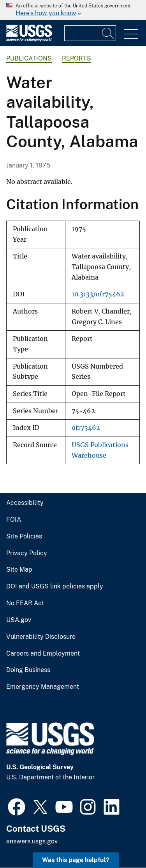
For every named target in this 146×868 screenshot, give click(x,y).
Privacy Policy (27, 553)
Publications (29, 58)
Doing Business (28, 670)
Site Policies (24, 536)
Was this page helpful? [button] (76, 860)
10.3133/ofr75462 (98, 294)
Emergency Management (43, 687)
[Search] (108, 33)
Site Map (19, 570)
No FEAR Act (25, 603)
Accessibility (25, 503)
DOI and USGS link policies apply (55, 586)
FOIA (14, 520)
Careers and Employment (43, 654)
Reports (77, 58)
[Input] (90, 33)
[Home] (29, 40)
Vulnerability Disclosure (41, 637)
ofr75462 (86, 428)
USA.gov (19, 620)
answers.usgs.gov (32, 841)
